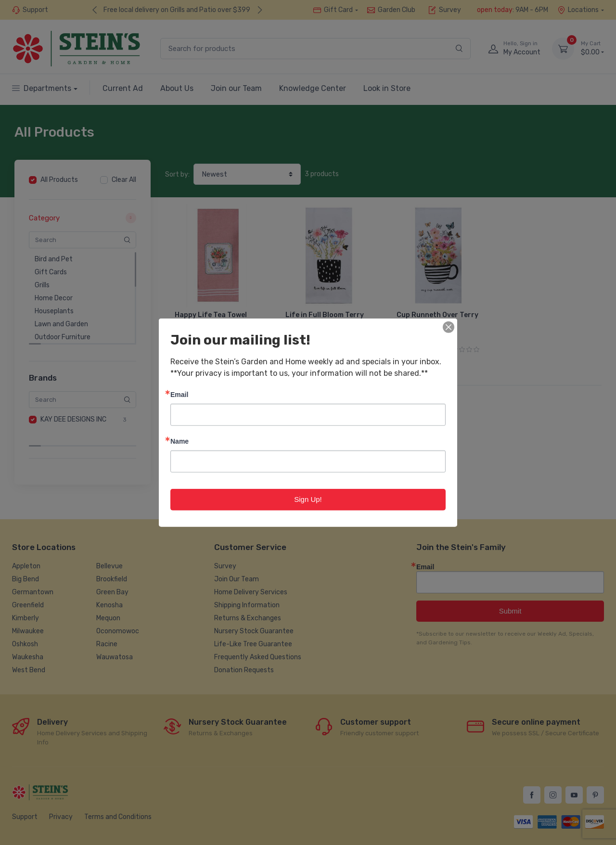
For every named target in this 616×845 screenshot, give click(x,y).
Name (180, 441)
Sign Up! (308, 499)
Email (179, 394)
